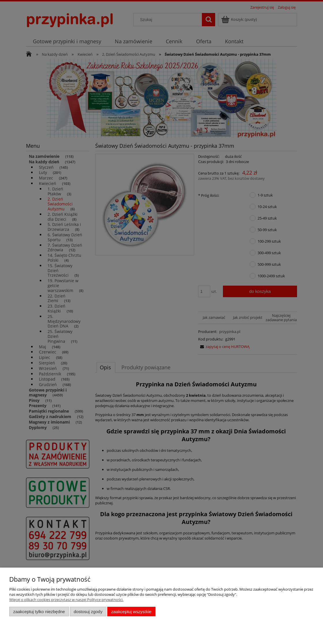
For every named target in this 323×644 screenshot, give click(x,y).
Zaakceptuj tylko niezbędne (39, 612)
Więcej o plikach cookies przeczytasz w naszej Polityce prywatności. (66, 600)
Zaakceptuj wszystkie (131, 612)
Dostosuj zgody (88, 612)
